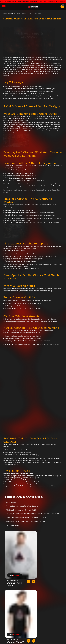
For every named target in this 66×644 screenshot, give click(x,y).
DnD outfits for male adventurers (50, 223)
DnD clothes (32, 462)
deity (36, 319)
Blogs (10, 13)
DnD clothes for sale (33, 269)
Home (5, 13)
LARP (30, 455)
